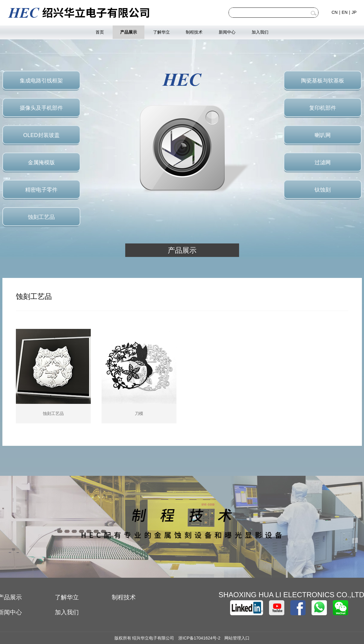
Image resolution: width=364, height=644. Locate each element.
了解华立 (161, 32)
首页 (100, 32)
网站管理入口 (237, 638)
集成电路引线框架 (41, 81)
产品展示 (129, 32)
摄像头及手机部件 (41, 108)
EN (345, 12)
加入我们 (260, 32)
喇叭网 (323, 135)
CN (335, 12)
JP (354, 12)
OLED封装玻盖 (41, 135)
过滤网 (323, 162)
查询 (314, 13)
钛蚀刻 (323, 190)
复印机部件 (323, 108)
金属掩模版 (41, 162)
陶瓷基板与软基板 (323, 81)
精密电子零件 (41, 190)
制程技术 (194, 32)
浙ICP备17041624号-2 (199, 638)
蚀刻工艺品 (41, 217)
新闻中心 (227, 32)
